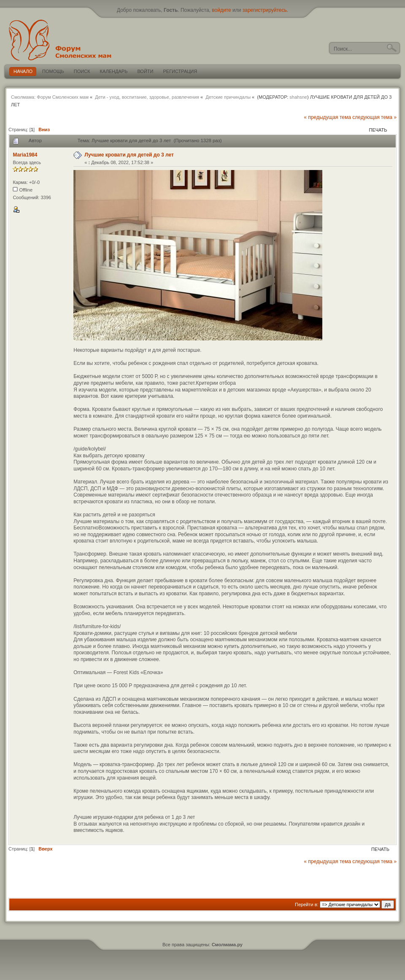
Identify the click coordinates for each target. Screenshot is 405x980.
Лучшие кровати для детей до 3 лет (129, 155)
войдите (221, 10)
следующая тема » (374, 117)
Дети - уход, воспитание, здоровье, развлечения (147, 97)
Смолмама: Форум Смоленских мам (50, 97)
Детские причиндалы (228, 97)
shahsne (298, 97)
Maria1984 (25, 155)
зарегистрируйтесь (265, 10)
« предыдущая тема (327, 117)
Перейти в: (307, 904)
